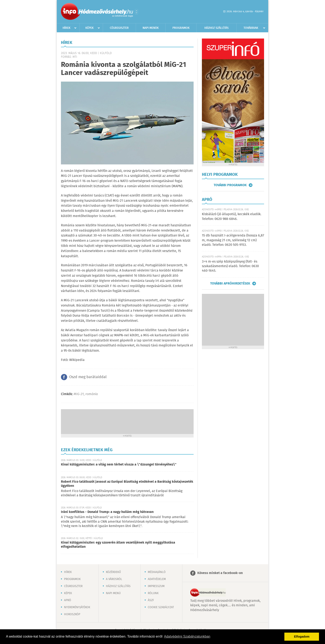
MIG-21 (79, 394)
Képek (90, 28)
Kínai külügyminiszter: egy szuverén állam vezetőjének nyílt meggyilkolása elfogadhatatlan (118, 545)
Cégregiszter (119, 28)
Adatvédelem (157, 579)
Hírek (67, 28)
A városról (114, 579)
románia (92, 394)
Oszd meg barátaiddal (88, 377)
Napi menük (151, 28)
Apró (68, 600)
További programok (230, 185)
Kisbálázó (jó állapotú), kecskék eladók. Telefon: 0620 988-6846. (232, 216)
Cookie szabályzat (161, 607)
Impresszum (156, 586)
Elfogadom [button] (302, 637)
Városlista (136, 12)
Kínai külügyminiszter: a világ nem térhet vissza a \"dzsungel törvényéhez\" (119, 465)
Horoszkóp (72, 614)
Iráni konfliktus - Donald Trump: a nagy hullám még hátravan (107, 512)
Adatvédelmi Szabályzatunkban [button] (187, 636)
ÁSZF (151, 600)
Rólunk (153, 593)
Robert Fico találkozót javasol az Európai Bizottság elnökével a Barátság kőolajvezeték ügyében (127, 484)
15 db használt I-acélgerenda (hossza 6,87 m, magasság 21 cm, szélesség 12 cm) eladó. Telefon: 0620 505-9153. (233, 240)
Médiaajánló (157, 572)
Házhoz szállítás (216, 28)
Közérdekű (113, 572)
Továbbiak (251, 28)
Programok (181, 28)
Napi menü (113, 593)
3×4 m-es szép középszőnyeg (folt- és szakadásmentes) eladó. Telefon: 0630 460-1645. (230, 266)
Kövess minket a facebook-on (220, 573)
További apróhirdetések (230, 283)
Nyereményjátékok (77, 607)
